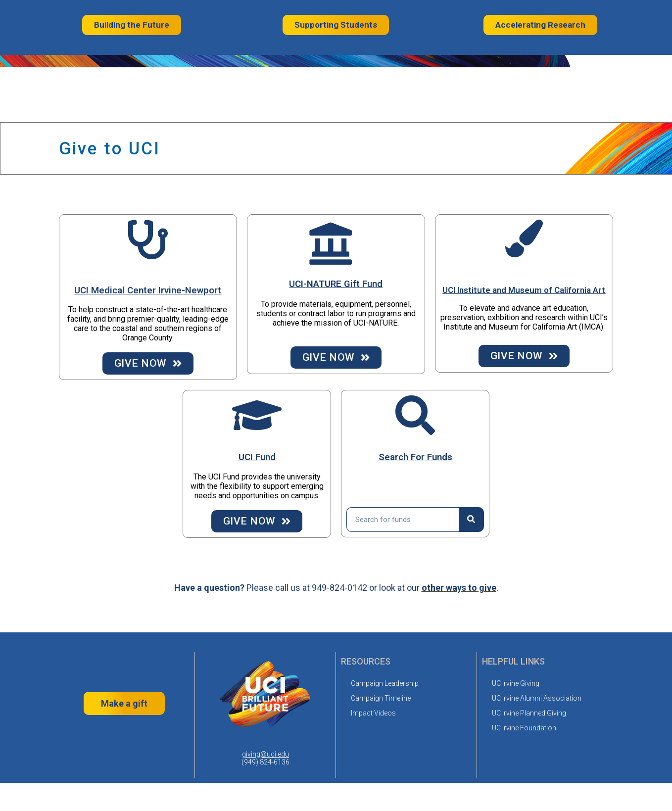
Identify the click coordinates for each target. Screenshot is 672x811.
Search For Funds (415, 457)
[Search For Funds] (415, 415)
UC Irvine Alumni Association (537, 698)
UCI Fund (257, 457)
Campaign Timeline (381, 698)
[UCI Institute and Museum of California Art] (524, 239)
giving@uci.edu (265, 754)
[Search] (471, 520)
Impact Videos (373, 713)
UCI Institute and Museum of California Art (524, 290)
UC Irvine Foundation (524, 728)
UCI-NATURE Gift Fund (336, 284)
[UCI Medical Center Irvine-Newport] (148, 239)
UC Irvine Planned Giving (529, 713)
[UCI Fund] (257, 415)
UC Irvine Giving (516, 683)
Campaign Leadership (385, 683)
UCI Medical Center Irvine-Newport (148, 290)
